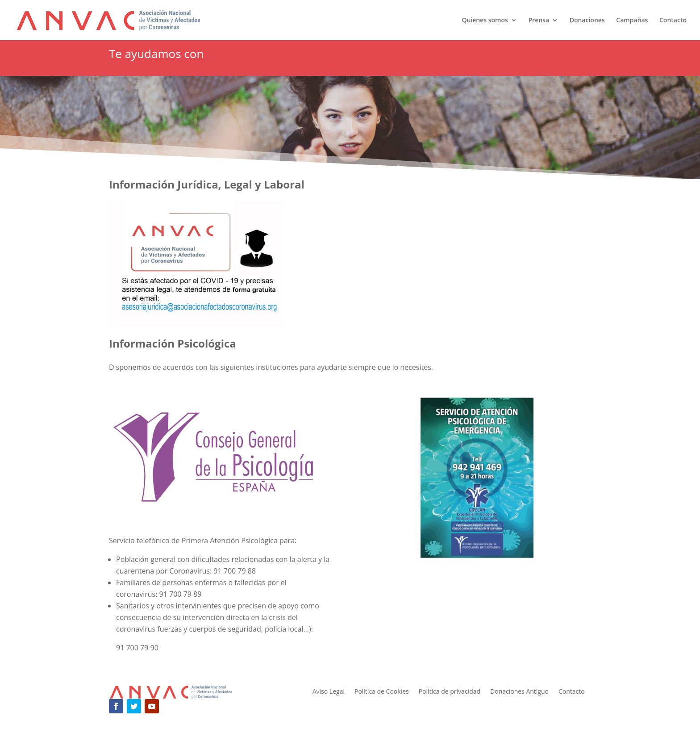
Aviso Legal (329, 692)
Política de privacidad (450, 692)
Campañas (632, 21)
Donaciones (587, 21)
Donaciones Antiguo (519, 692)
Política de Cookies (382, 692)
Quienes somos (485, 21)
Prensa (539, 21)
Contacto (673, 21)
